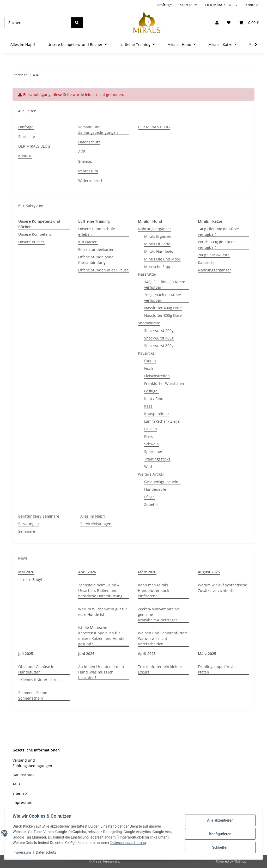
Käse (148, 406)
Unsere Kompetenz (35, 234)
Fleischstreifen (157, 376)
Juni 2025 (86, 654)
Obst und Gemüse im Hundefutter (37, 669)
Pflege (149, 497)
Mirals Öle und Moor (162, 259)
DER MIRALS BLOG (221, 5)
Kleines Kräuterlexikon (40, 680)
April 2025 (147, 654)
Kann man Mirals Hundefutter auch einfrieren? (154, 590)
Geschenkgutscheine (162, 482)
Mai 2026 (26, 572)
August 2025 (209, 572)
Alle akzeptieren (220, 820)
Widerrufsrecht (92, 181)
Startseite (189, 5)
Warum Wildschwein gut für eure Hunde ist (103, 612)
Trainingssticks (157, 459)
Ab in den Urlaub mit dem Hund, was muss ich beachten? (101, 672)
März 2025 (207, 654)
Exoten (150, 361)
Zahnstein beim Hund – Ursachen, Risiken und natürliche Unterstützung (100, 590)
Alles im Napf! (93, 516)
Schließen (220, 847)
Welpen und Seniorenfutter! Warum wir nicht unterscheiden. (162, 638)
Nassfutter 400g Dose (163, 308)
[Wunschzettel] (229, 23)
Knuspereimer (157, 414)
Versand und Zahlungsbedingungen (98, 130)
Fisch (149, 368)
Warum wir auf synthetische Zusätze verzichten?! (223, 588)
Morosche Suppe (159, 267)
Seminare (27, 531)
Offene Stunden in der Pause (104, 270)
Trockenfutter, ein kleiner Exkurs (160, 669)
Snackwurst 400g (159, 338)
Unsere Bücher (31, 242)
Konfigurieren (220, 834)
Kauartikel (147, 353)
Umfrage (164, 5)
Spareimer (153, 451)
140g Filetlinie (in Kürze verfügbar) (165, 284)
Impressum (22, 852)
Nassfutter (147, 274)
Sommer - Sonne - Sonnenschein (34, 695)
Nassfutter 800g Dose (163, 315)
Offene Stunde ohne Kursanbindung (96, 260)
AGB (82, 152)
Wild (148, 467)
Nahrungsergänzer (154, 229)
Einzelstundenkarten (96, 249)
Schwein (151, 444)
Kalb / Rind (154, 399)
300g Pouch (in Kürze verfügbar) (163, 298)
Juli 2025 (26, 654)
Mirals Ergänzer (158, 236)
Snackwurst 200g (159, 330)
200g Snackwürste (214, 255)
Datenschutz (46, 852)
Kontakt (252, 5)
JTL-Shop (240, 861)
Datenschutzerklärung (128, 843)
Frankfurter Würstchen (164, 383)
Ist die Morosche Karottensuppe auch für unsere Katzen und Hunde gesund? (101, 636)
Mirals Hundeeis (159, 251)
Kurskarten (88, 242)
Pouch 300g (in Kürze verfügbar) (216, 245)
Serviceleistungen (96, 524)
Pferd (149, 436)
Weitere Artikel (151, 474)
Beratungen (29, 524)
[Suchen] (38, 23)
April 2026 (87, 572)
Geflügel (151, 391)
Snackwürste (149, 323)
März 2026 (147, 572)
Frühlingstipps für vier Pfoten (217, 669)
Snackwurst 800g (159, 346)
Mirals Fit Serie (157, 244)
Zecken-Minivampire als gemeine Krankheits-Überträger (159, 614)
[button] (217, 23)
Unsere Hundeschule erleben (97, 232)
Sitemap (85, 161)
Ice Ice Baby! (31, 579)
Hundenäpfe (155, 489)
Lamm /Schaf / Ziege (162, 421)
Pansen (151, 429)
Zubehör (152, 504)
